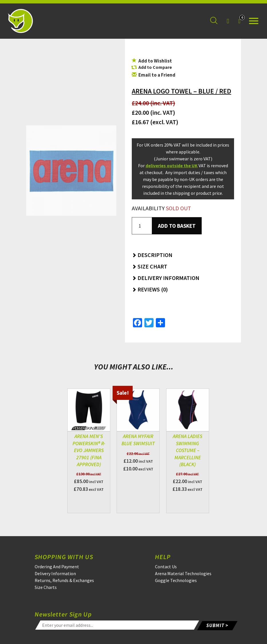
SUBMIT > (217, 625)
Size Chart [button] (150, 266)
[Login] (228, 21)
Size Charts (46, 587)
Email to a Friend (154, 75)
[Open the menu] (254, 21)
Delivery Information (55, 573)
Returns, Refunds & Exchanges (64, 580)
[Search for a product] (214, 21)
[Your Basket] (239, 21)
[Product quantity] (142, 226)
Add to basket (177, 226)
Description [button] (152, 255)
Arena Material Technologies (183, 573)
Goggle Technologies (176, 580)
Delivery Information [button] (166, 278)
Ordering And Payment (57, 567)
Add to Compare (155, 67)
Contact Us (166, 567)
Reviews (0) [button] (150, 289)
